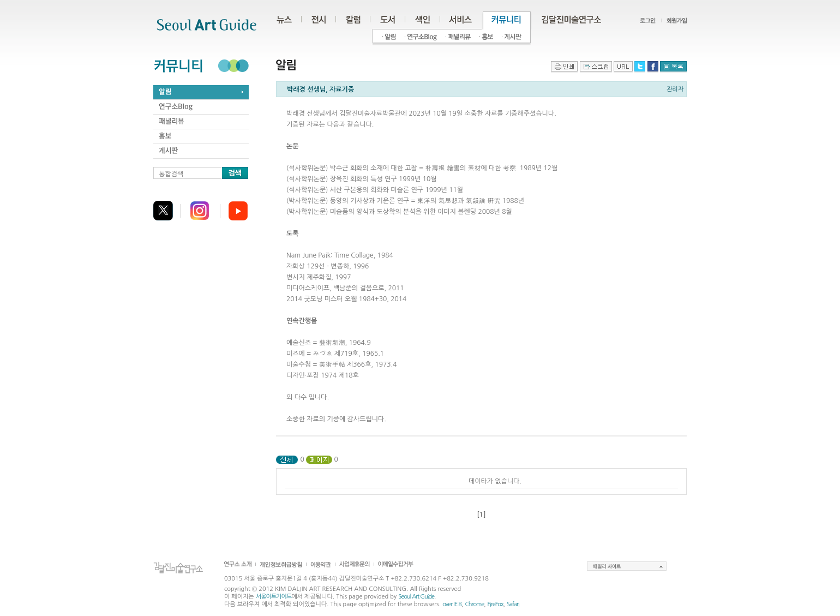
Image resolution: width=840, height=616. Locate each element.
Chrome (474, 604)
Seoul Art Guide (416, 597)
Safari (513, 604)
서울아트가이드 (274, 597)
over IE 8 (452, 604)
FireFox (496, 604)
